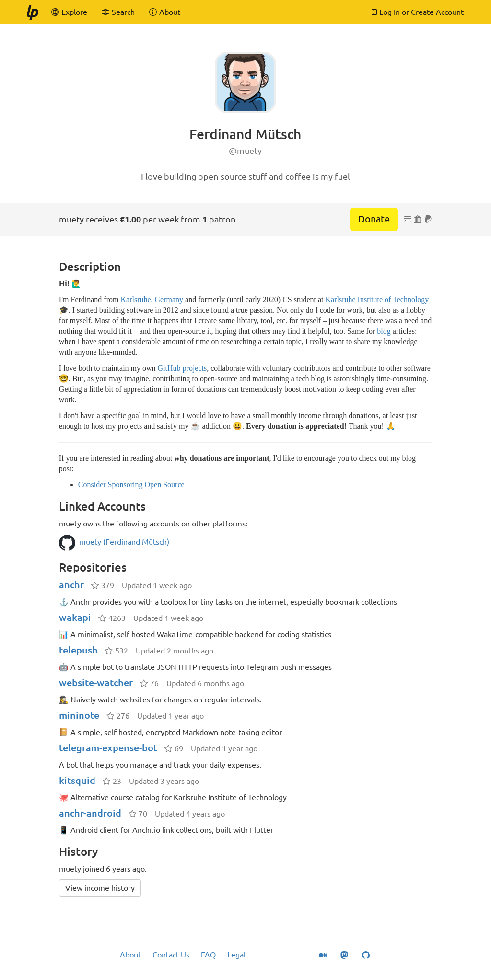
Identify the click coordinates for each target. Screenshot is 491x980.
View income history (100, 888)
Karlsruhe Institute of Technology (377, 299)
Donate (374, 219)
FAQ (208, 955)
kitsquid (77, 780)
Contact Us (171, 955)
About (130, 955)
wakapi (75, 617)
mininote (79, 715)
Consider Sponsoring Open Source (131, 484)
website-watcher (96, 682)
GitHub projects (182, 368)
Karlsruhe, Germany (152, 299)
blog (384, 331)
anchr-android (90, 813)
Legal (236, 955)
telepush (78, 650)
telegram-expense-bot (108, 748)
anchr (71, 585)
